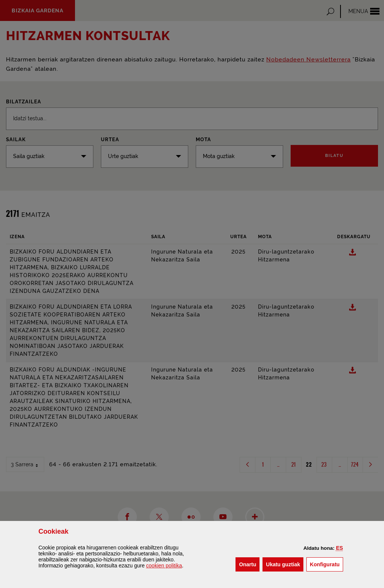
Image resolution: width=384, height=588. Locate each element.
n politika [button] (164, 566)
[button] (340, 548)
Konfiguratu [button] (326, 564)
